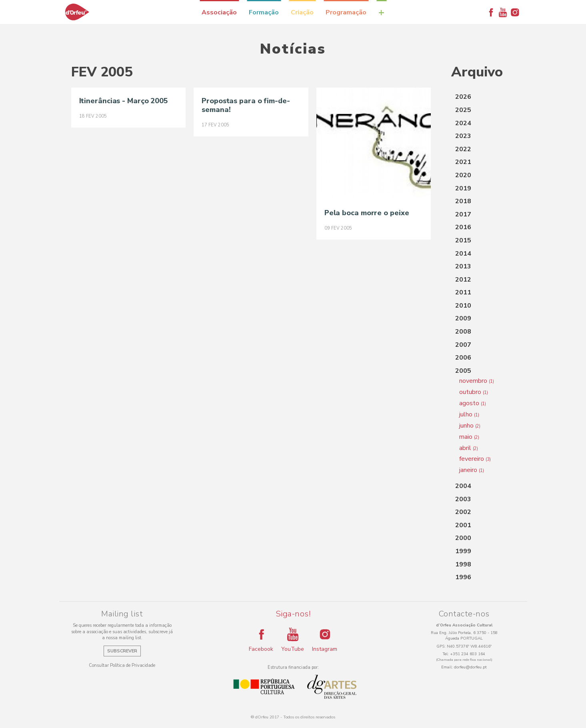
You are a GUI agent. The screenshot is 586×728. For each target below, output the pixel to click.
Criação (302, 12)
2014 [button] (463, 254)
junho (470, 426)
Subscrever (122, 651)
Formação (264, 12)
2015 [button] (463, 240)
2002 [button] (463, 512)
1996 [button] (463, 577)
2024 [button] (463, 123)
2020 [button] (463, 175)
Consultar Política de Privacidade (122, 665)
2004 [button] (463, 486)
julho (469, 414)
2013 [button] (463, 266)
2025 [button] (463, 110)
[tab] (483, 97)
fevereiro (475, 459)
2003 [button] (463, 499)
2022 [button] (463, 149)
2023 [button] (463, 136)
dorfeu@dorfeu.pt (470, 667)
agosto (473, 403)
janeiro (472, 470)
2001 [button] (463, 525)
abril (469, 448)
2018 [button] (463, 201)
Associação (219, 12)
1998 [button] (463, 564)
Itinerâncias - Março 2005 (124, 101)
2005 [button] (463, 371)
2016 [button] (463, 227)
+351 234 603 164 (468, 654)
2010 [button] (463, 306)
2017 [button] (463, 214)
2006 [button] (463, 358)
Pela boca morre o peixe (367, 213)
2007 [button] (463, 345)
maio (469, 437)
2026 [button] (463, 97)
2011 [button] (463, 292)
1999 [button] (463, 551)
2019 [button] (463, 188)
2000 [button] (463, 538)
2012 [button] (463, 280)
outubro (474, 392)
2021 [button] (463, 162)
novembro (477, 381)
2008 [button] (463, 332)
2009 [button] (463, 318)
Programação (346, 12)
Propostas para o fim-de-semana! (246, 105)
